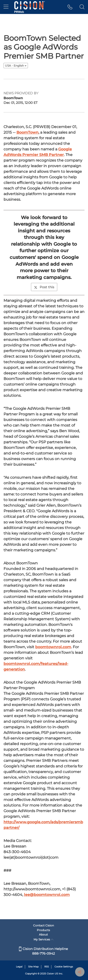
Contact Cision (44, 925)
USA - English (16, 66)
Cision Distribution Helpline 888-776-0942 (43, 951)
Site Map (33, 967)
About (43, 934)
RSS (47, 967)
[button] (70, 7)
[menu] (6, 7)
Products (43, 930)
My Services (44, 939)
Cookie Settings (64, 967)
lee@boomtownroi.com (47, 895)
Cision (50, 974)
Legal (19, 967)
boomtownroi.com (53, 647)
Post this (44, 287)
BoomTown (27, 132)
